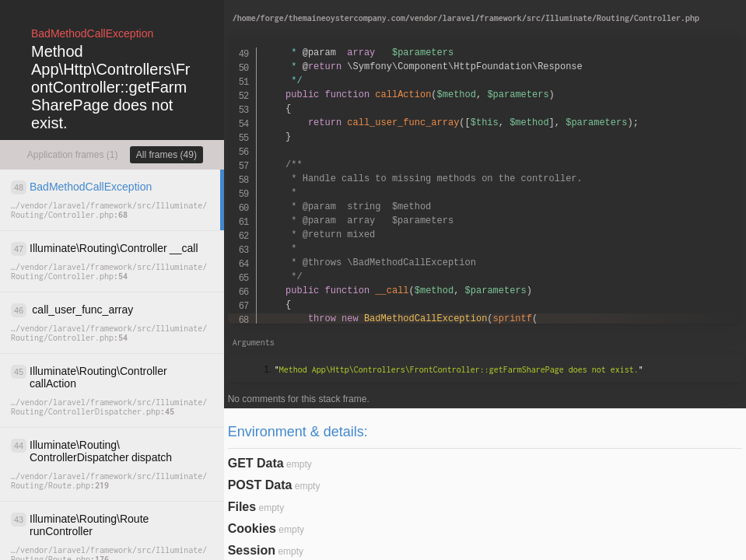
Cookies (252, 528)
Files (242, 507)
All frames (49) (166, 155)
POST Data (260, 485)
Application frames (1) (73, 155)
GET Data (256, 463)
